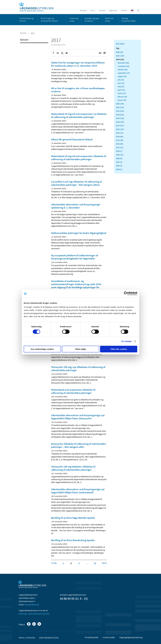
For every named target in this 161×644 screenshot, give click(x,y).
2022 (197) (120, 107)
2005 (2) (119, 169)
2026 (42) (120, 52)
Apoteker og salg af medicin (92, 20)
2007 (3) (119, 162)
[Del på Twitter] (62, 53)
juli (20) (121, 80)
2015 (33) (120, 133)
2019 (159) (120, 118)
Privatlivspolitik (92, 637)
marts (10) (122, 93)
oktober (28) (123, 70)
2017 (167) (120, 126)
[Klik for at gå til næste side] (104, 563)
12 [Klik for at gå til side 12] (95, 563)
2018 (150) (120, 122)
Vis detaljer (127, 341)
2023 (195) (120, 104)
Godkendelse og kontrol (27, 20)
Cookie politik (109, 637)
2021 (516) (120, 111)
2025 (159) (120, 56)
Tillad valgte (80, 349)
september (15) (124, 73)
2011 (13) (120, 147)
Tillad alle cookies (119, 349)
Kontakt (102, 10)
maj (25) (121, 87)
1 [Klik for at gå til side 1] (63, 563)
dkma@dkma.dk (32, 605)
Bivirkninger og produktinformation (49, 20)
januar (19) (122, 100)
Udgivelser (113, 10)
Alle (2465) (120, 44)
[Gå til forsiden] (38, 7)
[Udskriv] (105, 53)
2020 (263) (120, 115)
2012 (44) (120, 144)
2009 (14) (120, 155)
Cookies (124, 10)
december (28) (123, 63)
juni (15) (121, 83)
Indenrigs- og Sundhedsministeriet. (34, 614)
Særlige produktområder (129, 20)
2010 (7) (119, 151)
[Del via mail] (67, 53)
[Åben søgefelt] (138, 10)
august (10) (122, 76)
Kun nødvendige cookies (42, 349)
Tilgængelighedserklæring (131, 637)
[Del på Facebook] (53, 53)
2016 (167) (120, 129)
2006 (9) (119, 166)
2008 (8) (119, 158)
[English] (132, 10)
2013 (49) (120, 140)
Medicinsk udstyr (109, 20)
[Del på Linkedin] (58, 53)
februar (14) (122, 97)
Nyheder (83, 10)
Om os (93, 10)
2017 (33, 33)
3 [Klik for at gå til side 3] (79, 563)
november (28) (123, 66)
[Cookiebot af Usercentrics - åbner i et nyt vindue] (126, 293)
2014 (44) (120, 137)
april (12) (121, 90)
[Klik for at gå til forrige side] (54, 563)
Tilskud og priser (74, 20)
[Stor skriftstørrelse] (100, 53)
